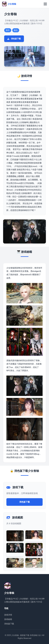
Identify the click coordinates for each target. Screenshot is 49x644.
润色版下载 (14, 39)
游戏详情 (8, 615)
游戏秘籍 (8, 619)
